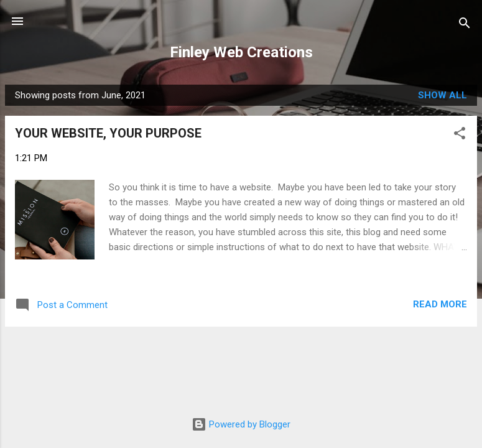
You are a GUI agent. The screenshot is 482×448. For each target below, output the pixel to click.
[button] (460, 135)
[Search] (465, 25)
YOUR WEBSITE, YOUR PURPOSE (108, 133)
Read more (440, 304)
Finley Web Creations (241, 52)
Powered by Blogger (241, 424)
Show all (443, 95)
